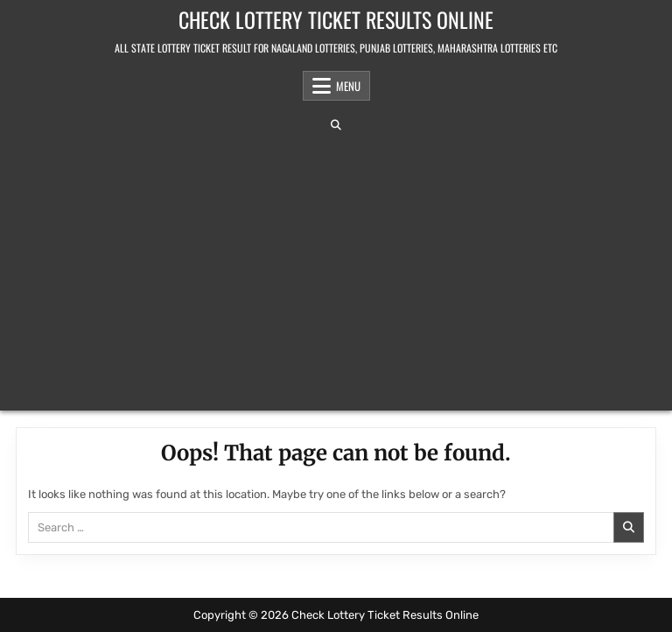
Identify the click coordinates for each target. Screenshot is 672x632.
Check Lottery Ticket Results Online (336, 19)
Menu (348, 86)
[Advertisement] (336, 270)
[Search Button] (336, 125)
